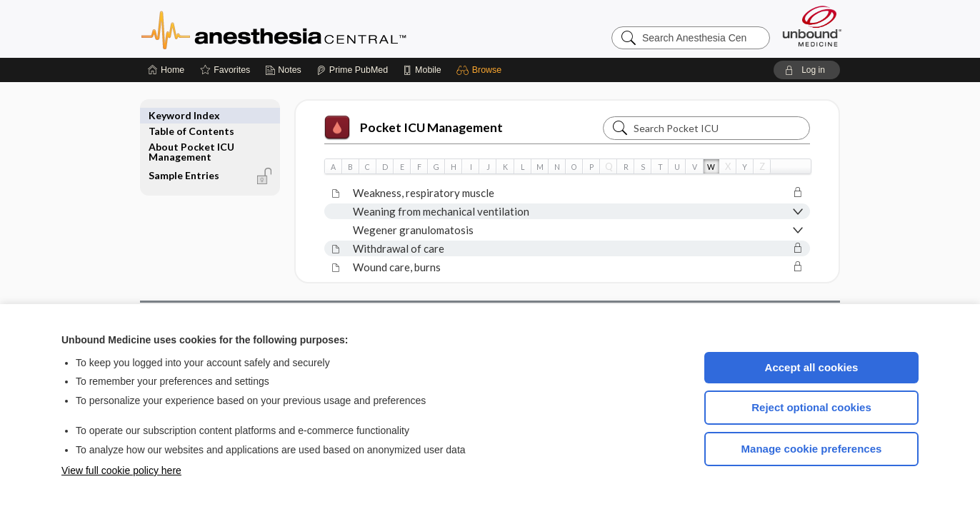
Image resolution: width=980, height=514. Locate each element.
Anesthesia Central (319, 29)
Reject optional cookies (811, 407)
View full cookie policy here (121, 470)
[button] (481, 70)
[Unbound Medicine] (812, 26)
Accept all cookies (812, 367)
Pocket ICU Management (414, 128)
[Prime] (352, 70)
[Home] (166, 70)
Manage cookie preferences (812, 449)
